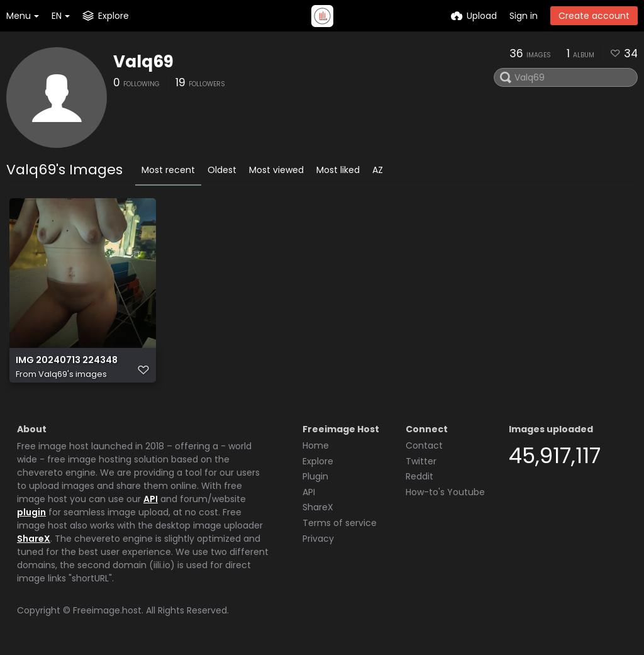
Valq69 (143, 62)
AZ (378, 170)
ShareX (34, 539)
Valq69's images (73, 374)
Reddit (419, 476)
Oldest (222, 170)
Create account (594, 16)
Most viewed (276, 170)
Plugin (315, 476)
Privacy (318, 539)
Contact (424, 445)
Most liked (338, 170)
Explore (318, 461)
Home (316, 445)
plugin (31, 512)
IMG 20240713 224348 (67, 360)
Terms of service (340, 523)
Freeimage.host (107, 610)
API (151, 499)
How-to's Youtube (445, 492)
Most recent (168, 170)
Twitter (421, 461)
